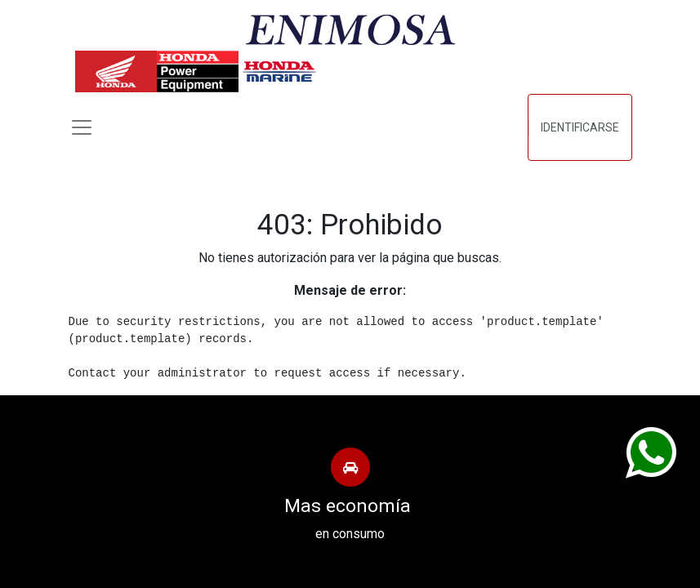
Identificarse (580, 127)
